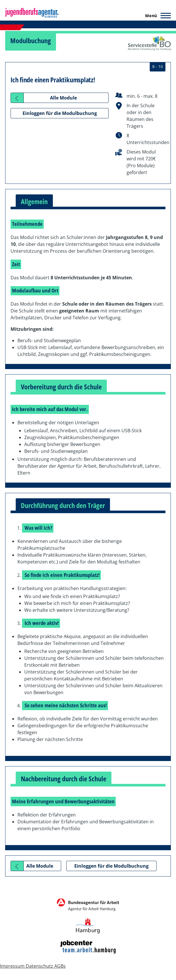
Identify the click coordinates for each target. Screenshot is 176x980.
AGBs (60, 966)
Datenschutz (40, 966)
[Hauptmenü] (156, 15)
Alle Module (63, 98)
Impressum (13, 966)
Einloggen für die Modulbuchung (60, 113)
